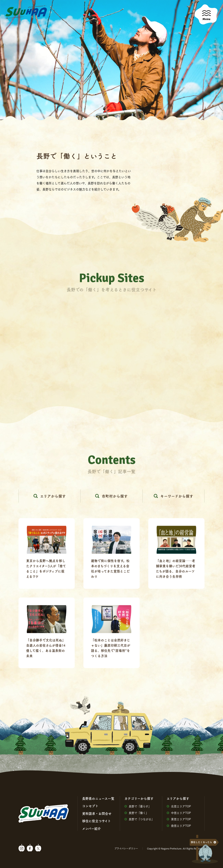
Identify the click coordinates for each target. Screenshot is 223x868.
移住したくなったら (201, 842)
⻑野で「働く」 (136, 813)
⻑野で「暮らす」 (138, 806)
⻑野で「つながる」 (139, 819)
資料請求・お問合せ (97, 813)
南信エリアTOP (179, 826)
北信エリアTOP (179, 806)
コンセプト (90, 806)
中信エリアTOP (179, 813)
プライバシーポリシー (126, 848)
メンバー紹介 (91, 829)
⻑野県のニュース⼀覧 (98, 798)
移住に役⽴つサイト (96, 821)
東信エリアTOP (179, 819)
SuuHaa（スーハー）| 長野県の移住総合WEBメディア (26, 12)
